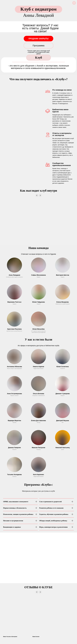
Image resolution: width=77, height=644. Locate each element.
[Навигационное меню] (74, 3)
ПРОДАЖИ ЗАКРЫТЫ (39, 39)
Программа (38, 46)
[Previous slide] (37, 195)
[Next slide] (40, 195)
